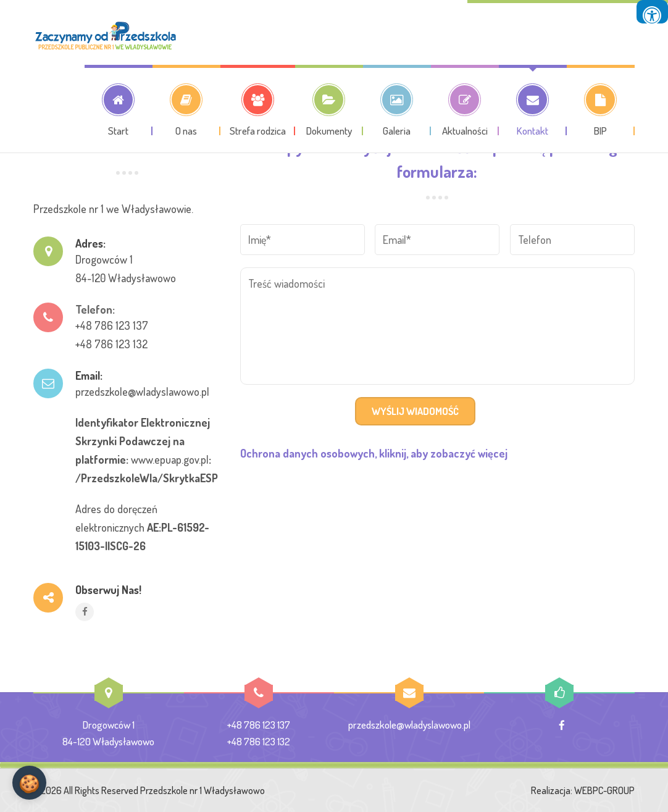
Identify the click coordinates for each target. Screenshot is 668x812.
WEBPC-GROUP (604, 790)
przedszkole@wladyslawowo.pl (142, 391)
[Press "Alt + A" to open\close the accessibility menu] (652, 12)
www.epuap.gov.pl (170, 459)
